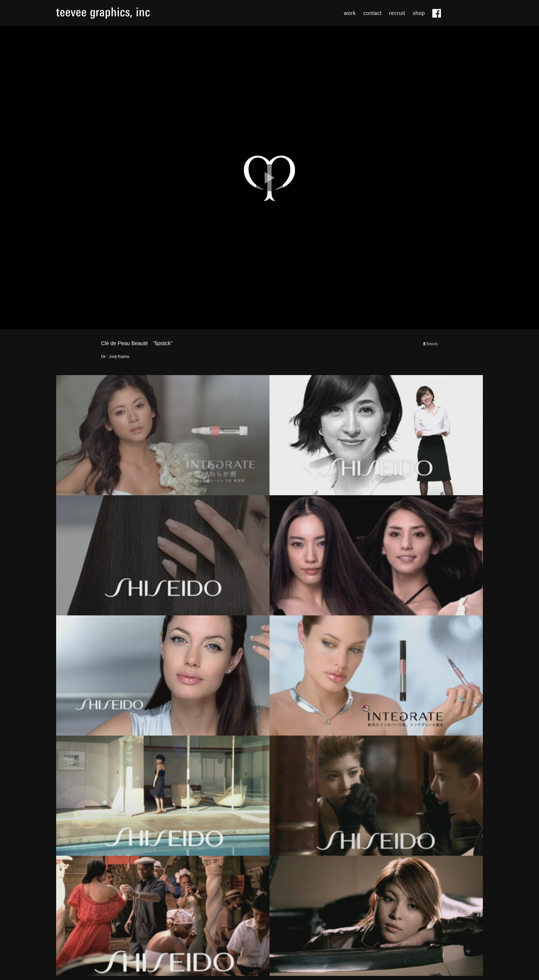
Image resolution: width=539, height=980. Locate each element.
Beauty (432, 344)
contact (373, 13)
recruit (397, 13)
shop (419, 13)
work (350, 13)
